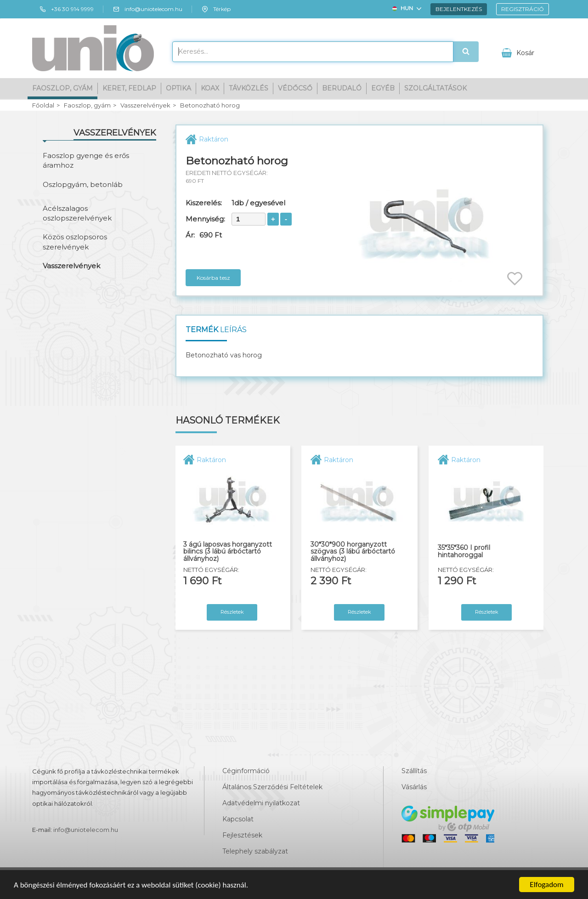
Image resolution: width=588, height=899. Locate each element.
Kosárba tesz (213, 278)
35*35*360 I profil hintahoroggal (464, 551)
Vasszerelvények (145, 105)
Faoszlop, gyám (62, 88)
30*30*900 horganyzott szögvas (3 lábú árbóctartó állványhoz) (353, 552)
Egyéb (383, 88)
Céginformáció (246, 771)
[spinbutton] (249, 219)
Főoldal (43, 105)
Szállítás (414, 771)
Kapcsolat (238, 819)
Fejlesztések (242, 835)
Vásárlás (414, 787)
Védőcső (295, 88)
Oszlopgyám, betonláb (83, 184)
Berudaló (342, 88)
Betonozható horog (210, 105)
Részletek (232, 612)
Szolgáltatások (435, 88)
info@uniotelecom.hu (147, 9)
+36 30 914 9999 (66, 9)
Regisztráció (523, 9)
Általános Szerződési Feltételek (272, 787)
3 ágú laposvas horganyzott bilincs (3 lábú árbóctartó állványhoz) (228, 552)
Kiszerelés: (204, 203)
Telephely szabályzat (255, 851)
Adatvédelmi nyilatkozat (261, 803)
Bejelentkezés (459, 9)
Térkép (216, 9)
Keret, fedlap (129, 88)
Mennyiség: (205, 219)
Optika (178, 88)
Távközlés (249, 88)
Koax (210, 88)
